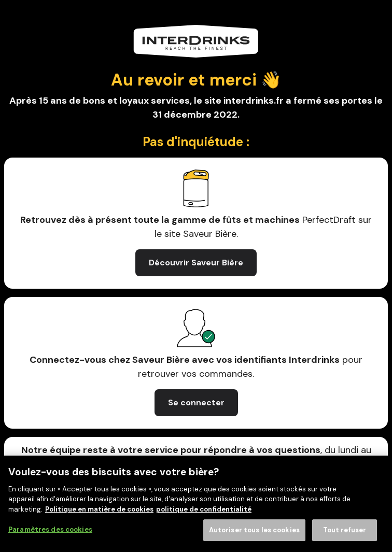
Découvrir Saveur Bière (196, 263)
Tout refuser (345, 530)
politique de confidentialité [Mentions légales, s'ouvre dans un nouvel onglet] (204, 509)
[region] (196, 504)
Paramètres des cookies (50, 529)
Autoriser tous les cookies (254, 530)
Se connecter (196, 402)
